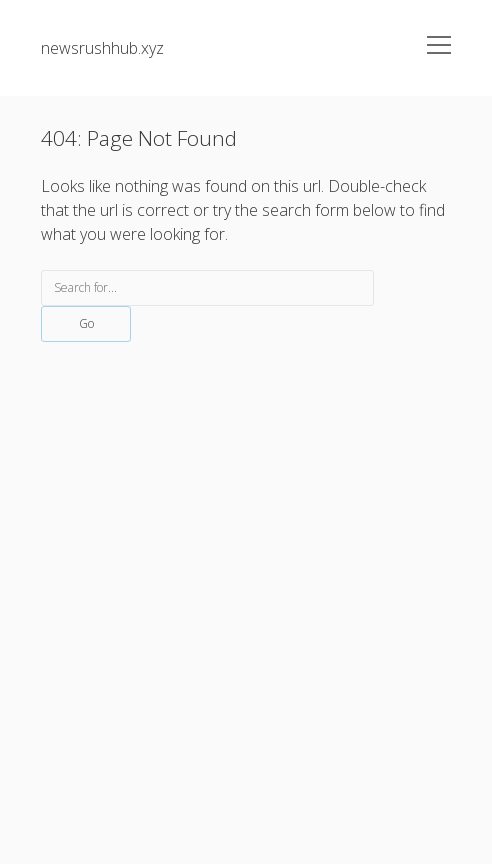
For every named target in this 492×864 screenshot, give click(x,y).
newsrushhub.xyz (102, 48)
